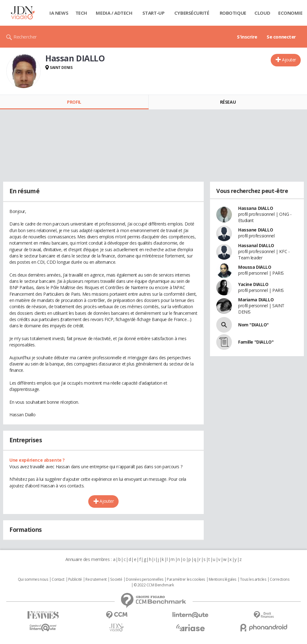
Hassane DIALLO (256, 230)
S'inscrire (247, 37)
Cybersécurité (192, 13)
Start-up (153, 13)
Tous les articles (253, 579)
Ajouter (289, 60)
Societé (116, 579)
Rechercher (25, 37)
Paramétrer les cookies (186, 579)
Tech (81, 13)
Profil (74, 102)
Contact (58, 579)
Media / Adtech (114, 13)
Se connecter (281, 37)
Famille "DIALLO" (256, 342)
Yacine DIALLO (253, 284)
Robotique (233, 13)
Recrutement (96, 579)
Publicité (75, 579)
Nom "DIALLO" (253, 325)
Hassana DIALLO (256, 208)
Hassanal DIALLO (256, 245)
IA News (59, 13)
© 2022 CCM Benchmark (154, 585)
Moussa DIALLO (255, 267)
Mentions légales (223, 579)
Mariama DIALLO (256, 300)
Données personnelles (145, 579)
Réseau (228, 102)
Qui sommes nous (33, 579)
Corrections (279, 579)
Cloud (262, 13)
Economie (290, 13)
